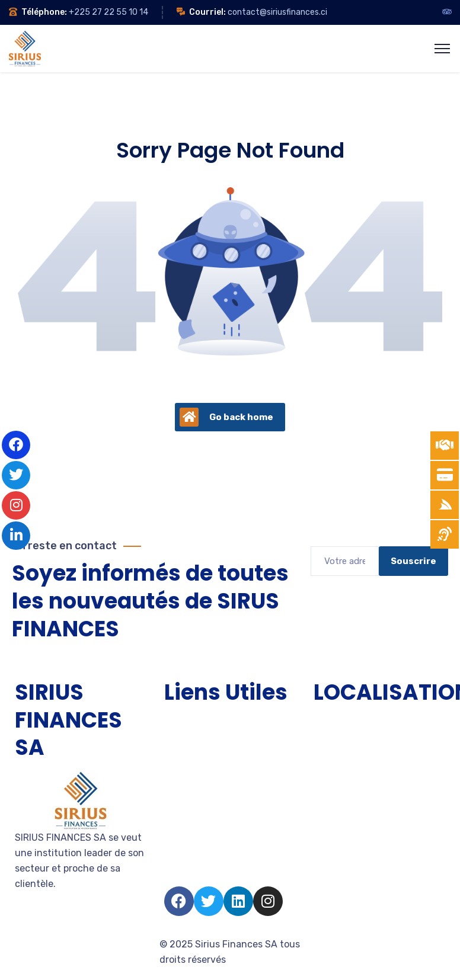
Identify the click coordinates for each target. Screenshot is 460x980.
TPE (173, 744)
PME (173, 766)
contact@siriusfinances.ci (277, 12)
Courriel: (207, 12)
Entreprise (187, 787)
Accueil (181, 723)
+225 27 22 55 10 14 (108, 12)
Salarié (179, 851)
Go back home (226, 417)
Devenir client (195, 808)
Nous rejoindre (197, 830)
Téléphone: (44, 12)
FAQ (173, 872)
